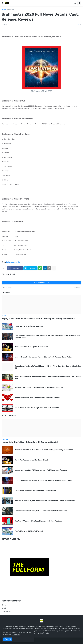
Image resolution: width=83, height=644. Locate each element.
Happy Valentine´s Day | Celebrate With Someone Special (37, 398)
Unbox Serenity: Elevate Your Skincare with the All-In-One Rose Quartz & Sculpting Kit (48, 367)
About (4, 608)
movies (18, 262)
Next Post (77, 288)
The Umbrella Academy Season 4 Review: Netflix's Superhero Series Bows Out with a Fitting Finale (47, 337)
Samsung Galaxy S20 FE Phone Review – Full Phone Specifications (41, 470)
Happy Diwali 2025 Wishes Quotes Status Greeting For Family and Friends (38, 319)
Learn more (16, 635)
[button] (2, 3)
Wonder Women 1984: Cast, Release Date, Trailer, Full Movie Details (41, 511)
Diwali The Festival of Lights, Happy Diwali (31, 347)
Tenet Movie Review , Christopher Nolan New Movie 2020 (37, 408)
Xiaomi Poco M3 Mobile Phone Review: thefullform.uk (35, 490)
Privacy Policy (7, 611)
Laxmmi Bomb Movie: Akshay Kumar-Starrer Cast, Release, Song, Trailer (43, 357)
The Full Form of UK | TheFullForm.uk (29, 326)
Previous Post (7, 288)
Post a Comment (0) (42, 283)
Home (4, 10)
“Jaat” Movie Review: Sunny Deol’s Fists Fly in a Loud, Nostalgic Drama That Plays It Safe (48, 377)
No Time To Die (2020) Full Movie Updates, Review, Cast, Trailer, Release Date (45, 501)
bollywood (11, 10)
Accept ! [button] (8, 639)
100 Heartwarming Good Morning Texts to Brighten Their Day (39, 387)
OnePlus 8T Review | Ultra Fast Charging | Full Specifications (38, 521)
